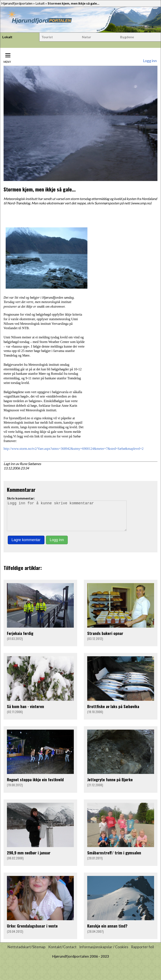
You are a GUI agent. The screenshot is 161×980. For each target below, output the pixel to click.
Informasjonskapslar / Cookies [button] (104, 953)
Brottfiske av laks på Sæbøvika (113, 712)
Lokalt (40, 3)
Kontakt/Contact (62, 953)
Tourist (47, 37)
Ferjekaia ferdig (20, 639)
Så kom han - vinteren (25, 712)
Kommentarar (21, 489)
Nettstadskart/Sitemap (26, 953)
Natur (87, 37)
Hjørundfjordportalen (17, 3)
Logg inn (150, 61)
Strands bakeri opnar (105, 639)
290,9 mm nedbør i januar (29, 858)
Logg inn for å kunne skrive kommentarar (69, 519)
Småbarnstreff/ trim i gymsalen (114, 858)
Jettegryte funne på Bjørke (110, 785)
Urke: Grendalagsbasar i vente (32, 932)
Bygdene (127, 37)
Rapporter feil (142, 953)
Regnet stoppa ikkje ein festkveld (35, 785)
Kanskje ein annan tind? (107, 932)
